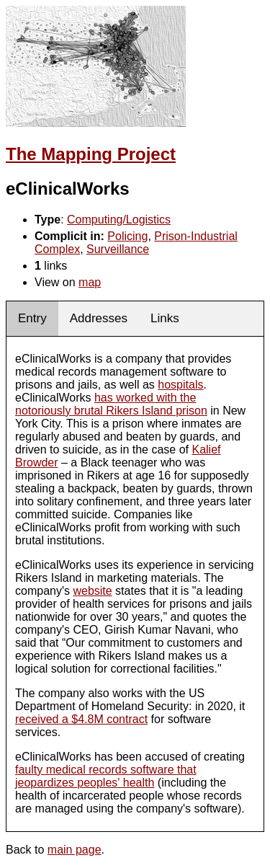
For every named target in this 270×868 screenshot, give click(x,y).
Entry (32, 318)
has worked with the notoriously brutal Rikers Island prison (111, 404)
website (92, 591)
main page (75, 850)
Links (165, 318)
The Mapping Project (91, 154)
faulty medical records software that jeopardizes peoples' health (106, 776)
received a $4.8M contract (81, 719)
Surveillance (118, 249)
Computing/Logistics (119, 220)
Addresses (99, 318)
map (90, 282)
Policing (127, 236)
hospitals (180, 385)
